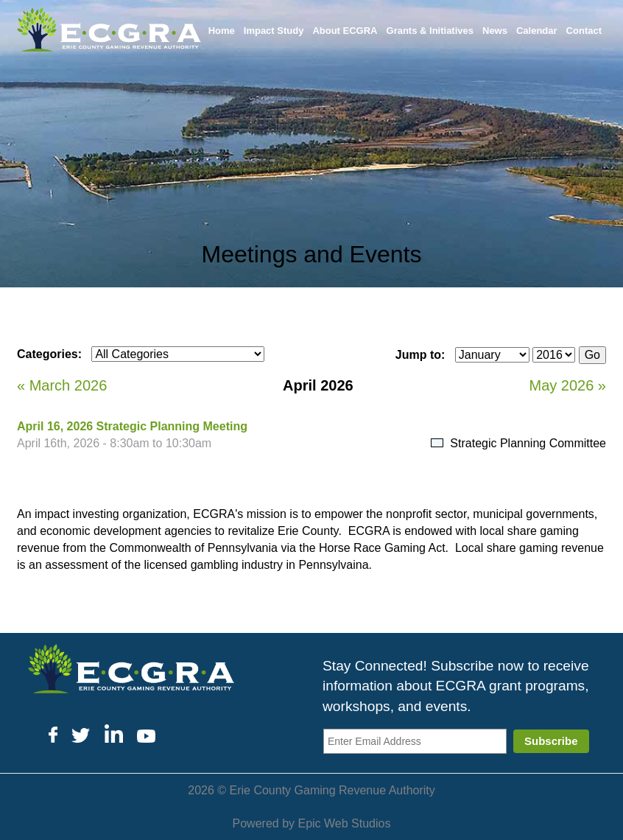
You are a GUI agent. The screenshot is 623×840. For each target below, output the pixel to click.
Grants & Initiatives (430, 31)
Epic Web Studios (344, 823)
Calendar (537, 31)
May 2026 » (567, 385)
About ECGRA (345, 31)
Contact (584, 31)
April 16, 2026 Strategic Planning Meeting (132, 426)
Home (222, 31)
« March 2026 (62, 385)
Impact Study (274, 31)
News (495, 31)
